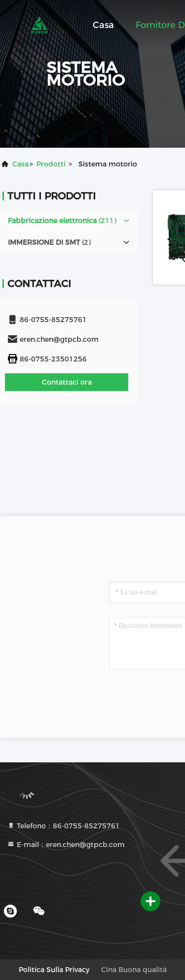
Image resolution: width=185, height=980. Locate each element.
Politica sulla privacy (54, 970)
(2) (49, 242)
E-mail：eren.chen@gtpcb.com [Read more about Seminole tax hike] (66, 845)
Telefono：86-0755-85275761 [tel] (63, 826)
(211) (62, 221)
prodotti (51, 164)
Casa (103, 25)
